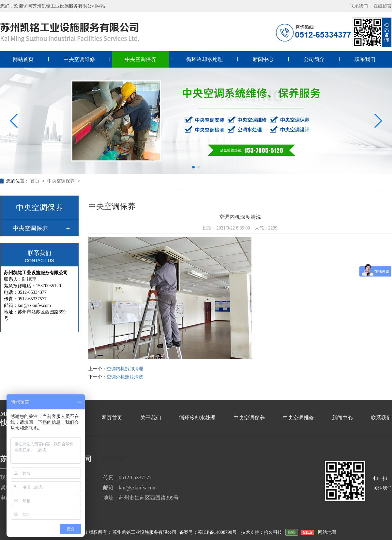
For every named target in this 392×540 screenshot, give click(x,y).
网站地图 (327, 532)
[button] (14, 121)
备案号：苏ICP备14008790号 (208, 532)
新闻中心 (263, 59)
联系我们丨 (361, 6)
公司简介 (314, 59)
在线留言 (383, 6)
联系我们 (365, 59)
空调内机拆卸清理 (125, 369)
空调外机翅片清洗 (125, 377)
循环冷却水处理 (204, 59)
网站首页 (23, 59)
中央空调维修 (79, 59)
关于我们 (151, 418)
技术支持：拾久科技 (262, 532)
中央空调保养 (141, 59)
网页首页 (112, 418)
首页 (36, 181)
